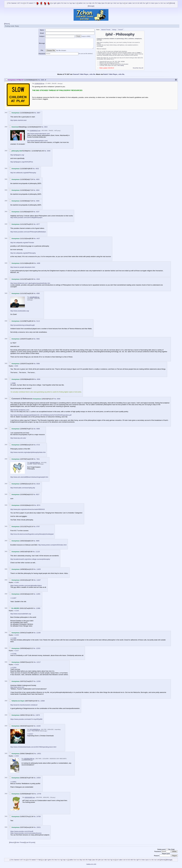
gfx (55, 3)
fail (40, 860)
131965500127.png (35, 131)
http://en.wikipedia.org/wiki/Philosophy (23, 253)
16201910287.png (30, 797)
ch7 (19, 3)
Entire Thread (20, 842)
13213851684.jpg (34, 297)
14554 (39, 778)
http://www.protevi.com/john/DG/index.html (52, 545)
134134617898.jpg (35, 463)
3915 (46, 127)
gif (147, 3)
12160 (38, 633)
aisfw (80, 3)
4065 (38, 201)
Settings (114, 30)
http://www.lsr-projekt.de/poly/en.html (23, 267)
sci (118, 3)
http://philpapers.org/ (17, 155)
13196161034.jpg (39, 84)
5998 (38, 364)
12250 (38, 681)
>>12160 (16, 611)
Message (42, 43)
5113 (38, 321)
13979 (38, 715)
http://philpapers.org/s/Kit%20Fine (22, 162)
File (42, 50)
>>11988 (13, 638)
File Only (171, 849)
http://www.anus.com (17, 687)
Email (42, 33)
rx (68, 3)
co (87, 3)
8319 (38, 484)
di (138, 3)
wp (74, 3)
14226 (38, 726)
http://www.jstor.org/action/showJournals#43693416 (27, 509)
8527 (38, 494)
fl (27, 3)
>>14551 (13, 782)
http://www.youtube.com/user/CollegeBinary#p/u (26, 217)
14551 (39, 754)
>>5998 (13, 383)
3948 (49, 151)
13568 (42, 701)
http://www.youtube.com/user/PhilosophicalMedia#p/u (28, 232)
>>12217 (16, 651)
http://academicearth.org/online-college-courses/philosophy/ (30, 559)
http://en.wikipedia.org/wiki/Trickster (22, 243)
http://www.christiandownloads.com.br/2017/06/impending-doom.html (33, 747)
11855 (38, 594)
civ (84, 3)
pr (112, 3)
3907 (39, 113)
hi (62, 3)
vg (71, 3)
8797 (38, 527)
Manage (91, 6)
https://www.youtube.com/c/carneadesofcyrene (26, 833)
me (65, 3)
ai (126, 3)
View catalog (121, 65)
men (153, 3)
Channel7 (121, 30)
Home (172, 3)
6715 (38, 445)
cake (130, 3)
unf (168, 3)
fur (144, 3)
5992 (38, 339)
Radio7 (106, 74)
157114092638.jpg (35, 729)
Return (7, 24)
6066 (59, 399)
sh (162, 3)
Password (42, 54)
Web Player (84, 74)
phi (109, 3)
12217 (39, 662)
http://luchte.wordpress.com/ (20, 410)
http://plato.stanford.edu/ (18, 120)
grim (59, 3)
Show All (141, 68)
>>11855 (16, 582)
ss (165, 3)
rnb (115, 3)
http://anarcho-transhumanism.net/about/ (24, 705)
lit (106, 3)
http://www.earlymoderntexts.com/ (38, 134)
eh (93, 3)
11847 (39, 580)
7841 (38, 459)
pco (157, 3)
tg (121, 3)
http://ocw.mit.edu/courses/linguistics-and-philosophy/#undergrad (32, 534)
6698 (38, 429)
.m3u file (92, 74)
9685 (38, 541)
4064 (38, 190)
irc (22, 3)
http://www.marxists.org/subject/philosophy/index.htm (28, 452)
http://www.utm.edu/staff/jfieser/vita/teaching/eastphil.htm (29, 477)
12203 (38, 648)
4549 (38, 279)
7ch (9, 3)
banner (14, 3)
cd (133, 3)
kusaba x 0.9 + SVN (91, 864)
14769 (39, 816)
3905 (43, 80)
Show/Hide (136, 68)
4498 (38, 263)
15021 (39, 827)
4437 (38, 238)
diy (90, 3)
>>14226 (16, 665)
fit (96, 3)
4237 (38, 212)
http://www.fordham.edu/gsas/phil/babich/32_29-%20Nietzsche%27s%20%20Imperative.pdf (41, 415)
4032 (37, 169)
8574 (39, 505)
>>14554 (16, 756)
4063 (38, 179)
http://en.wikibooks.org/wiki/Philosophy (23, 173)
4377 (38, 224)
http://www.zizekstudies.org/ (20, 311)
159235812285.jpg (29, 759)
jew (103, 3)
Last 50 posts (30, 842)
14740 (39, 794)
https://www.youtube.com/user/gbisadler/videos (26, 585)
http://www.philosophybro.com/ (37, 141)
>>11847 (13, 598)
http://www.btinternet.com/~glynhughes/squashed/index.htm (30, 283)
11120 (38, 552)
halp (99, 3)
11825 (39, 569)
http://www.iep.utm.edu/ (18, 438)
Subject (42, 36)
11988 (38, 608)
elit (141, 3)
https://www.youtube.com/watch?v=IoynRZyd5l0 (26, 719)
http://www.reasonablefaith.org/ (21, 614)
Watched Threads (106, 30)
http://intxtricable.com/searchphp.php (23, 488)
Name (42, 30)
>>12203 (16, 635)
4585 (38, 293)
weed (31, 3)
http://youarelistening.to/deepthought (23, 325)
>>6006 (16, 366)
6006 (39, 379)
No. (39, 80)
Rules (98, 30)
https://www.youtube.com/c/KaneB (22, 831)
